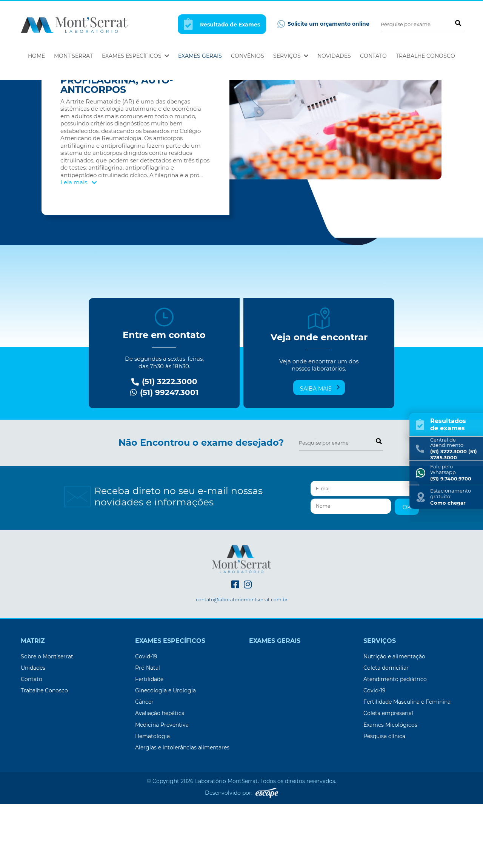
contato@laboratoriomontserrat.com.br (242, 664)
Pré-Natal (148, 732)
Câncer (144, 766)
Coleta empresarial (388, 777)
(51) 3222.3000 (164, 446)
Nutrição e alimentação (394, 720)
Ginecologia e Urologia (165, 754)
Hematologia (152, 800)
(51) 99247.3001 (164, 456)
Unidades (33, 732)
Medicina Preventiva (162, 789)
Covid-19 (146, 720)
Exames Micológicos (390, 789)
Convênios (248, 56)
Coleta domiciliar (386, 732)
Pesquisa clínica (384, 800)
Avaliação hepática (160, 777)
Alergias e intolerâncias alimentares (182, 811)
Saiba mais (320, 452)
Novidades (334, 56)
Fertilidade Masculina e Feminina (407, 766)
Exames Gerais (200, 56)
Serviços (291, 56)
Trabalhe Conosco (425, 56)
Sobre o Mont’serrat (47, 720)
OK (407, 571)
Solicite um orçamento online (323, 24)
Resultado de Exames (222, 24)
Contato (373, 56)
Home (36, 56)
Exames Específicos (135, 56)
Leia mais (78, 246)
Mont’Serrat (73, 56)
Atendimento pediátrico (395, 743)
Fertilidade (149, 743)
